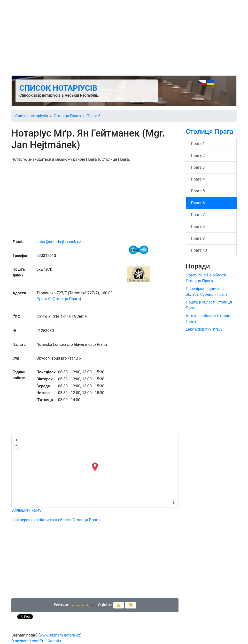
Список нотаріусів (58, 88)
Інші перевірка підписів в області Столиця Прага (56, 520)
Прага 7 (198, 215)
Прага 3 (198, 167)
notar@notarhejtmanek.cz (59, 242)
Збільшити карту (26, 510)
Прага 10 (199, 250)
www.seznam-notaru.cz (60, 635)
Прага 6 (93, 116)
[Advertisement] (124, 38)
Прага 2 (198, 156)
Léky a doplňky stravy (204, 329)
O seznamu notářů (27, 641)
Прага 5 (198, 191)
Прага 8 (198, 227)
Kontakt (54, 641)
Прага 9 (198, 238)
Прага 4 (198, 179)
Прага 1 (198, 144)
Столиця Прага (67, 116)
